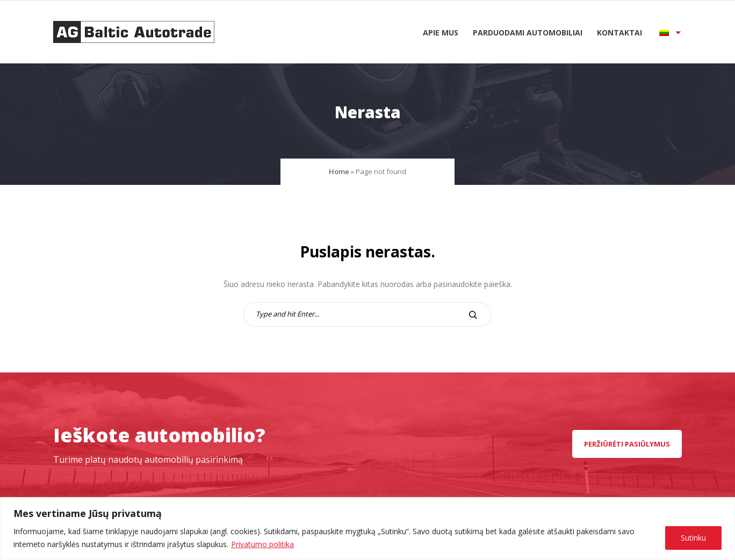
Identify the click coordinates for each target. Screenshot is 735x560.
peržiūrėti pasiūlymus (627, 444)
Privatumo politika (262, 544)
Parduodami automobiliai (528, 33)
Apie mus (441, 33)
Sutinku (693, 538)
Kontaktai (619, 33)
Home (339, 171)
